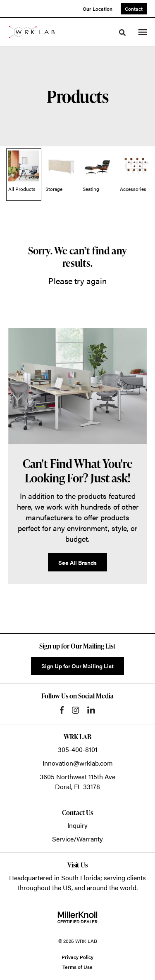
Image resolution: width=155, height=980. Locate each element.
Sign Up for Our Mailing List (77, 666)
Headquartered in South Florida (55, 878)
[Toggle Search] (122, 33)
